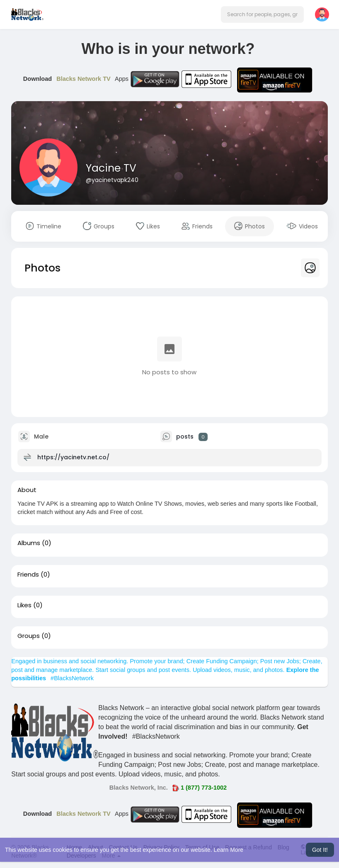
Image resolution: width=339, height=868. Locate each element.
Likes (24, 605)
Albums (29, 543)
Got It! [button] (320, 850)
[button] (262, 15)
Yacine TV (111, 168)
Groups (29, 636)
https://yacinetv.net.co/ (73, 457)
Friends (28, 575)
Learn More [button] (229, 850)
